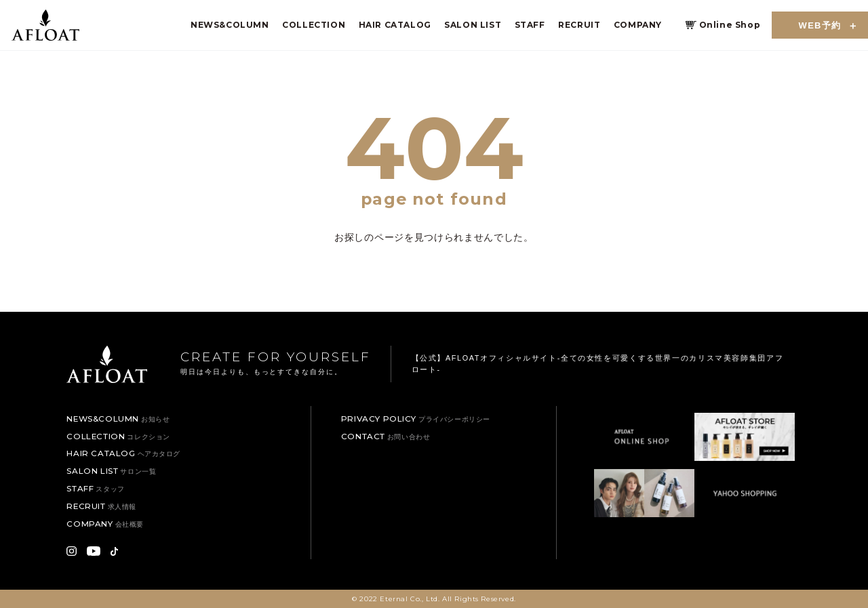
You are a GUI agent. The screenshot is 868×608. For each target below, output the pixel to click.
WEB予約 (820, 25)
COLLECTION (314, 25)
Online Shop (730, 25)
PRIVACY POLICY (416, 419)
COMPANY (638, 25)
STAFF (530, 25)
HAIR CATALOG (395, 25)
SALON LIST (473, 25)
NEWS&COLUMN (230, 25)
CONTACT (386, 437)
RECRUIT (579, 25)
